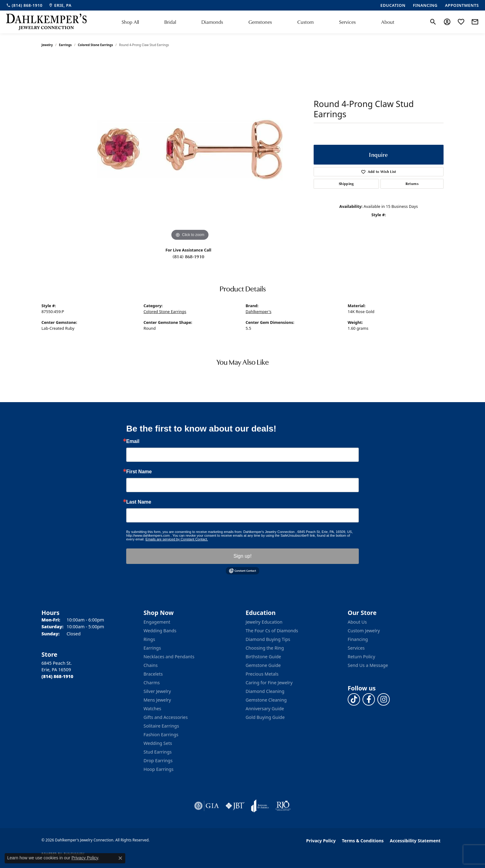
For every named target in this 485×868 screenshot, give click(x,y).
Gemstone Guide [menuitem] (263, 665)
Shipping (346, 184)
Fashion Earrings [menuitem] (161, 735)
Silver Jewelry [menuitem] (157, 691)
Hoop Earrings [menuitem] (159, 769)
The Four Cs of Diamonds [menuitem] (272, 631)
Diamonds (212, 22)
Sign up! (243, 556)
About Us (357, 622)
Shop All (130, 22)
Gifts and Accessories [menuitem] (166, 717)
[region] (190, 149)
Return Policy (361, 657)
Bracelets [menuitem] (153, 674)
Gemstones (260, 22)
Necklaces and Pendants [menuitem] (169, 657)
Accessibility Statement (415, 841)
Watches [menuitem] (152, 709)
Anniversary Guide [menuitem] (265, 709)
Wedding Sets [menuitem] (158, 743)
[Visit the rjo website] (283, 806)
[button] (433, 22)
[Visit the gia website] (207, 806)
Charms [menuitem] (152, 683)
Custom (305, 22)
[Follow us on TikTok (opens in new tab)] (354, 699)
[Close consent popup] (120, 858)
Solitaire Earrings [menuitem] (161, 726)
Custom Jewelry (364, 631)
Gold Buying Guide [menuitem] (265, 717)
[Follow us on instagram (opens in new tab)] (384, 699)
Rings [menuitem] (149, 639)
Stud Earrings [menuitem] (158, 752)
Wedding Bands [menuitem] (160, 631)
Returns (412, 184)
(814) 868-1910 (188, 256)
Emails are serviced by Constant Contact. (177, 539)
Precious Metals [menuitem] (262, 674)
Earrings (65, 45)
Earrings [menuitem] (152, 648)
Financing (358, 639)
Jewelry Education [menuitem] (264, 622)
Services (347, 22)
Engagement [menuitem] (157, 622)
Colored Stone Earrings (96, 45)
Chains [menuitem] (151, 665)
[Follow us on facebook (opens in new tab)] (369, 699)
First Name (139, 472)
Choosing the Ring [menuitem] (265, 648)
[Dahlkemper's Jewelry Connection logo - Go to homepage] (46, 22)
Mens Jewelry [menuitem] (157, 700)
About (388, 22)
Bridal (170, 22)
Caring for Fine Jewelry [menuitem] (269, 683)
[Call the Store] (57, 676)
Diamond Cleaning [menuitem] (265, 691)
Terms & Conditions (363, 841)
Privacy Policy (321, 841)
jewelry (47, 45)
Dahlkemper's (258, 312)
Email (133, 441)
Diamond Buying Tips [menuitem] (268, 639)
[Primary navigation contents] (258, 22)
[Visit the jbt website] (235, 806)
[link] (24, 5)
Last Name (139, 502)
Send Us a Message (368, 665)
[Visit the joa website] (260, 806)
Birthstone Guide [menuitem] (263, 657)
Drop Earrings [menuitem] (158, 761)
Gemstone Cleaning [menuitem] (266, 700)
